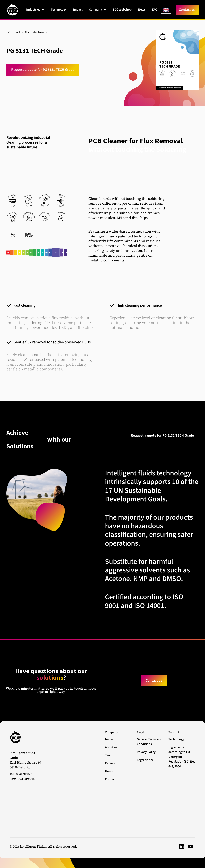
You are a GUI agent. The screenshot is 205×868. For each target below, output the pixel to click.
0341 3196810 (25, 774)
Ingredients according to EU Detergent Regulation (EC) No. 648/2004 (182, 757)
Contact (110, 779)
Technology (176, 739)
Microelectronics (36, 32)
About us (111, 747)
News (109, 771)
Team (109, 755)
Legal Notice (145, 760)
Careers (110, 763)
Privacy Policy (146, 752)
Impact (110, 739)
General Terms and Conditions (149, 742)
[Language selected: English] (166, 10)
